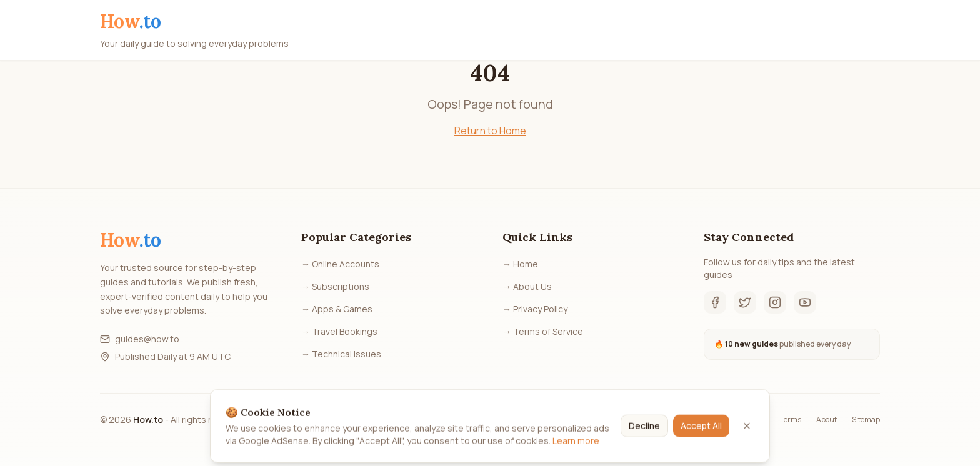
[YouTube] (805, 302)
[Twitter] (745, 302)
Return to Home (490, 131)
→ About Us (527, 286)
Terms (791, 420)
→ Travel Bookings (339, 331)
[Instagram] (775, 302)
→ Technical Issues (341, 354)
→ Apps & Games (337, 309)
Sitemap (866, 420)
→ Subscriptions (335, 286)
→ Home (520, 264)
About (827, 420)
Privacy (752, 420)
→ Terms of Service (543, 331)
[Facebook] (715, 302)
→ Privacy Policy (535, 309)
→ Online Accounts (340, 264)
